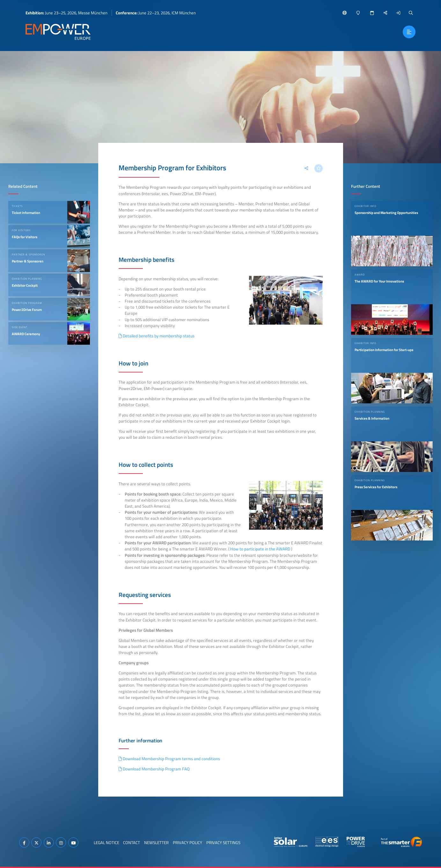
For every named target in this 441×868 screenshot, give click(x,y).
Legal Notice (107, 842)
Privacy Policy (187, 842)
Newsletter (156, 842)
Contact (132, 842)
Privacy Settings (223, 842)
